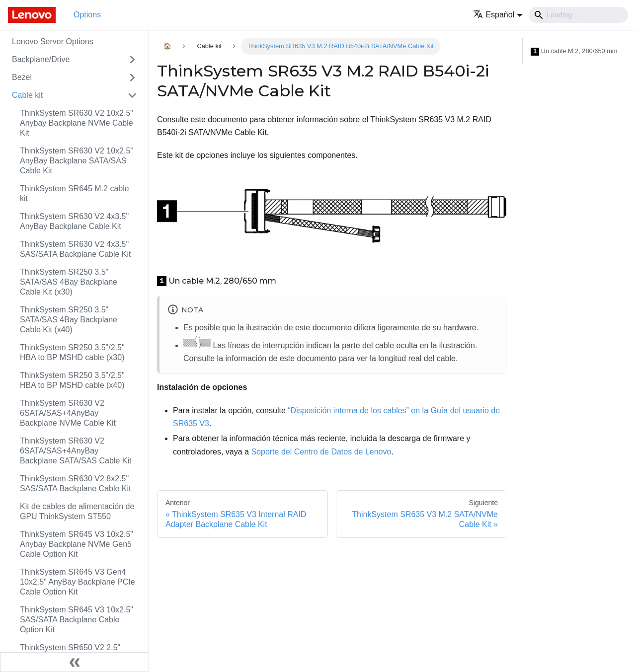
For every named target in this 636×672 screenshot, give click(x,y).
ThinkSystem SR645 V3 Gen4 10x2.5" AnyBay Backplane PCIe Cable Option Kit (78, 582)
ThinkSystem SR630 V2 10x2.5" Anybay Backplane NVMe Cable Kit (77, 123)
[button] (498, 15)
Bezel (22, 77)
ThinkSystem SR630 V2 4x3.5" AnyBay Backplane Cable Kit (74, 221)
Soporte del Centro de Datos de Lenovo (321, 452)
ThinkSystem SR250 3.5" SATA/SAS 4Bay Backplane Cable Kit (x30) (69, 282)
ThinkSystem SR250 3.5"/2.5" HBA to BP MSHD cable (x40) (72, 380)
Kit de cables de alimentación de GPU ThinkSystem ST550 (77, 511)
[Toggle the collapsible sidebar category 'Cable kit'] (132, 95)
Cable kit (27, 95)
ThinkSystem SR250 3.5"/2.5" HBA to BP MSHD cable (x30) (72, 352)
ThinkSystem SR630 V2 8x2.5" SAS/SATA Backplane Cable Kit (76, 484)
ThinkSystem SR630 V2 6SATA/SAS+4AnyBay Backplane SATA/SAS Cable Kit (76, 451)
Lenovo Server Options (53, 41)
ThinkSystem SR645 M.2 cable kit (75, 193)
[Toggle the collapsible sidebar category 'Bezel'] (132, 77)
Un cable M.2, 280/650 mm (574, 51)
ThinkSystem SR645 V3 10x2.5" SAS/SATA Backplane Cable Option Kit (77, 620)
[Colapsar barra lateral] (75, 662)
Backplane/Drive (41, 59)
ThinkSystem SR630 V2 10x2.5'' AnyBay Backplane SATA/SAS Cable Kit (77, 161)
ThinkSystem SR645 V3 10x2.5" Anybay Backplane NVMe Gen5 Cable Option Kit (77, 544)
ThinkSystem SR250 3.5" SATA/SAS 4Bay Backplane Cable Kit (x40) (69, 320)
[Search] (578, 15)
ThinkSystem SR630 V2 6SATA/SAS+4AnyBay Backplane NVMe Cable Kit (68, 413)
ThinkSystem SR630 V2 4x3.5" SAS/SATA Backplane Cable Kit (76, 249)
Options (87, 15)
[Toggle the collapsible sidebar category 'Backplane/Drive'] (132, 60)
